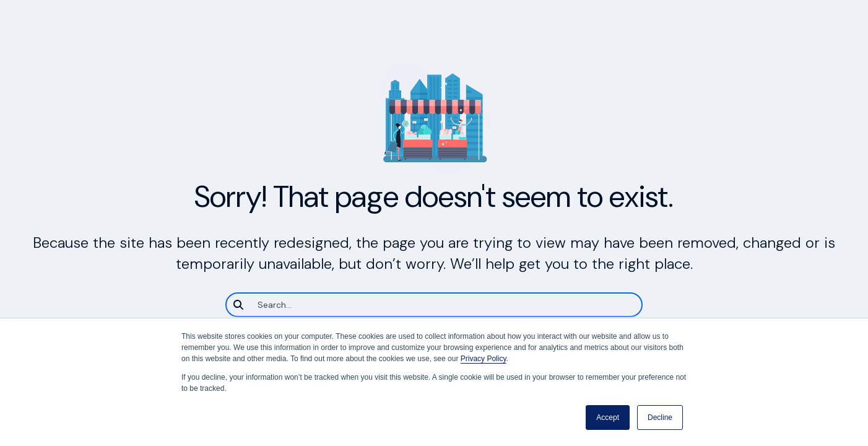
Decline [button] (660, 418)
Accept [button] (608, 418)
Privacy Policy (484, 359)
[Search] (434, 305)
